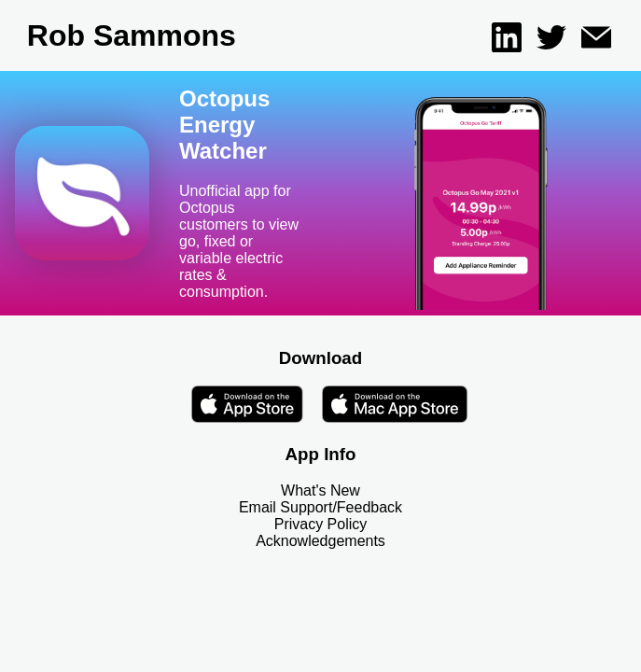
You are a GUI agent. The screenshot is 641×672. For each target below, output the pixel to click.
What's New (320, 490)
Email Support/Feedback (320, 507)
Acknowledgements (320, 541)
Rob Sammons (132, 35)
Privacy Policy (321, 524)
